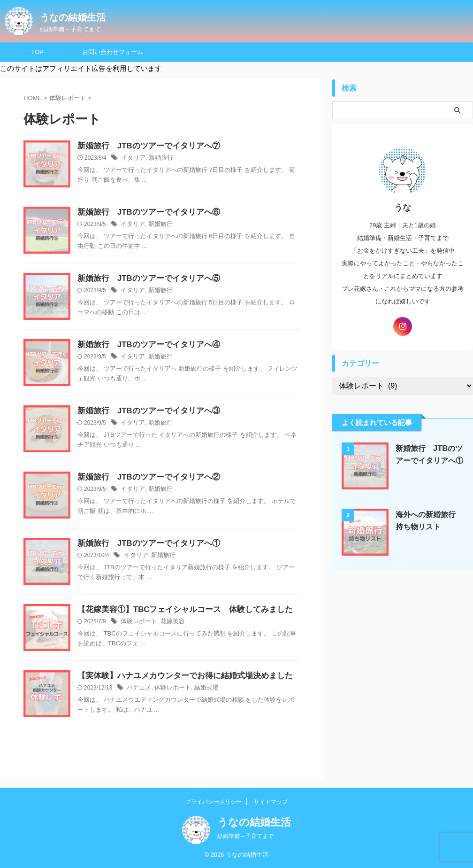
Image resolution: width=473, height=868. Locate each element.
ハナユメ (138, 689)
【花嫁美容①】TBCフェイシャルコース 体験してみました (179, 610)
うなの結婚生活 (73, 17)
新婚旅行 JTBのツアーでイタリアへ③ (145, 411)
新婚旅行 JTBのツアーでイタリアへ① (145, 544)
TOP (37, 52)
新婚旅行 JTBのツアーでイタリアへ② (145, 477)
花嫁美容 (169, 622)
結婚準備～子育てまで (245, 836)
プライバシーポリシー (214, 802)
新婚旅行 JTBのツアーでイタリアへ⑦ (145, 146)
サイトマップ (271, 802)
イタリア (132, 159)
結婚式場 (201, 689)
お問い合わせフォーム (113, 52)
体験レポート (137, 622)
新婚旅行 (158, 159)
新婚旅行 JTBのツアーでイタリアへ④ (145, 345)
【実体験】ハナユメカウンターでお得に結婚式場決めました (183, 676)
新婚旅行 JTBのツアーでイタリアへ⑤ (145, 279)
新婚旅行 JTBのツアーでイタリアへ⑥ (145, 213)
